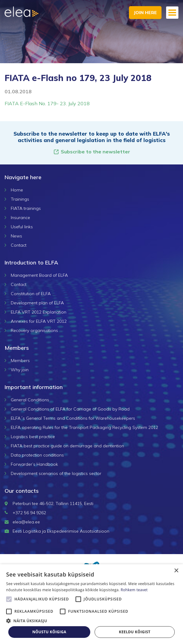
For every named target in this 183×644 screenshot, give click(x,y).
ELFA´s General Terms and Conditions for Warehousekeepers (73, 418)
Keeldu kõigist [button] (135, 632)
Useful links (22, 227)
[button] (91, 621)
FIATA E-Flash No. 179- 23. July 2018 (47, 103)
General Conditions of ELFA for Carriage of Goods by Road (70, 409)
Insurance (20, 218)
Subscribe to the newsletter (92, 152)
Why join (20, 370)
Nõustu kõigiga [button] (49, 632)
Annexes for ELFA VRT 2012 (39, 321)
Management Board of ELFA (39, 275)
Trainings (20, 199)
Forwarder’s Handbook (34, 464)
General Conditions (30, 400)
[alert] (91, 604)
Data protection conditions (37, 455)
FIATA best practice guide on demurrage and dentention (67, 446)
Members (20, 361)
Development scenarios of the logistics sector (56, 473)
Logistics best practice (33, 437)
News (16, 236)
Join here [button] (145, 13)
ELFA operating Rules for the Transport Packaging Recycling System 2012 (84, 427)
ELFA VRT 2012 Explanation (39, 312)
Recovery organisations (34, 330)
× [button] (176, 571)
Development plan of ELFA (37, 303)
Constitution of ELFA (31, 294)
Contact (19, 245)
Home (17, 190)
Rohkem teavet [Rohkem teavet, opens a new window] (134, 590)
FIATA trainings (26, 208)
